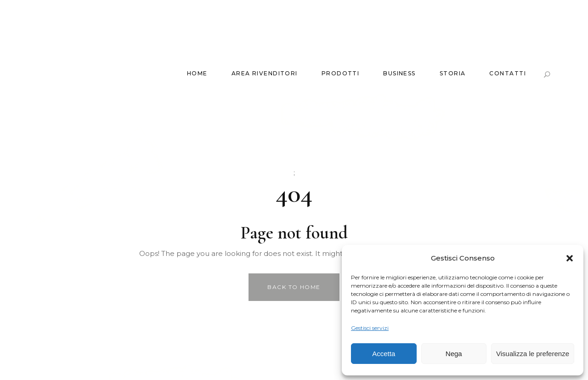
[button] (570, 258)
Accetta (384, 354)
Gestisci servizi (370, 328)
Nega (454, 354)
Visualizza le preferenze (533, 354)
